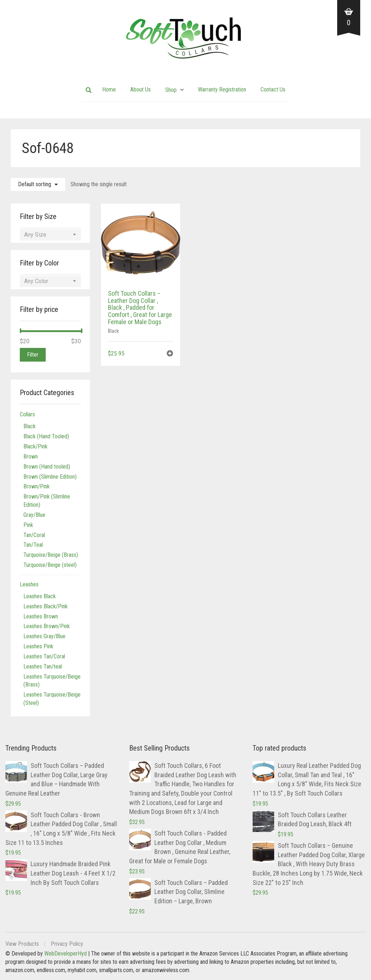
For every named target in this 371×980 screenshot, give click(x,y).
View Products (22, 944)
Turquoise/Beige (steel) (50, 565)
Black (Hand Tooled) (46, 436)
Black (113, 331)
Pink (28, 525)
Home (109, 90)
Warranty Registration (222, 90)
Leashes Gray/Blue (44, 636)
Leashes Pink (38, 646)
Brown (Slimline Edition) (50, 477)
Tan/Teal (33, 545)
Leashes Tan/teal (43, 666)
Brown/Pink (37, 486)
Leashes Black (40, 596)
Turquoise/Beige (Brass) (51, 555)
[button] (170, 354)
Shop (171, 90)
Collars (27, 414)
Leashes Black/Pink (46, 606)
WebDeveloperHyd (65, 954)
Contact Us (273, 90)
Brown (31, 457)
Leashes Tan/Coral (44, 656)
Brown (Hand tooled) (47, 467)
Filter (33, 355)
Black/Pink (35, 446)
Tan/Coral (34, 535)
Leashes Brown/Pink (47, 626)
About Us (141, 90)
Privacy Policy (67, 944)
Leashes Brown (41, 616)
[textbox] (50, 235)
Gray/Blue (34, 515)
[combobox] (50, 235)
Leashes (29, 584)
